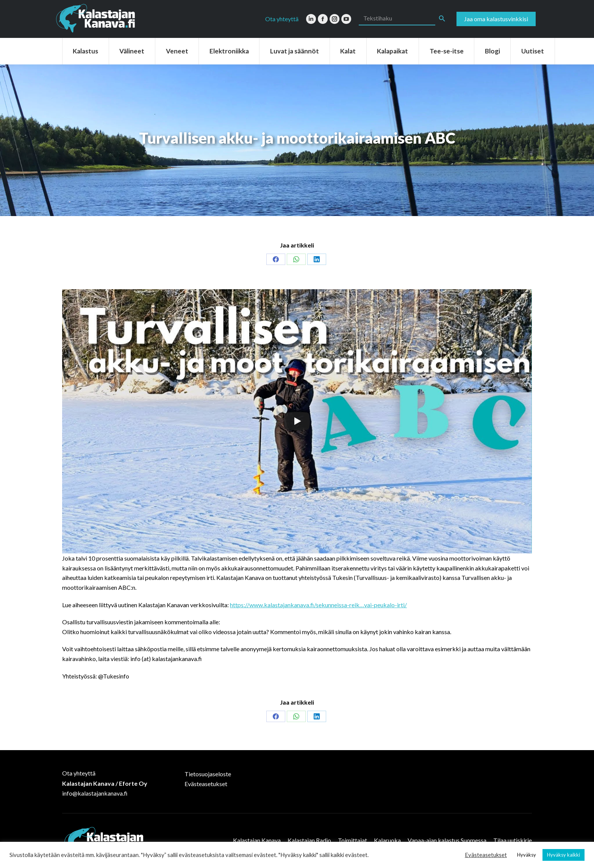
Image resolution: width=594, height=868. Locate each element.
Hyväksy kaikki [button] (564, 855)
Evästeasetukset (206, 784)
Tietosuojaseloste (208, 774)
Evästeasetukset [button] (486, 855)
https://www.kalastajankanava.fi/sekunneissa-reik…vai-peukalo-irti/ (318, 605)
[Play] (297, 421)
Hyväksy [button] (527, 855)
